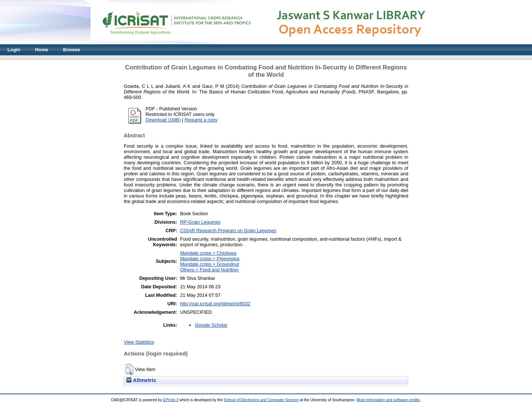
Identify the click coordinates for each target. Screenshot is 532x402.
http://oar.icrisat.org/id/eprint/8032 (215, 304)
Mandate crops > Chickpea (208, 253)
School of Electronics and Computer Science (261, 400)
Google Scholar (211, 325)
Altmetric (141, 380)
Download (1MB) (163, 120)
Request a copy (201, 120)
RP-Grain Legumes (200, 222)
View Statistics (139, 342)
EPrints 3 (171, 400)
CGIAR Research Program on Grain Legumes (228, 231)
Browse (71, 50)
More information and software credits (388, 400)
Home (42, 50)
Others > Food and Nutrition (209, 270)
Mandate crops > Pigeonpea (209, 259)
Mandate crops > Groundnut (209, 264)
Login (14, 50)
